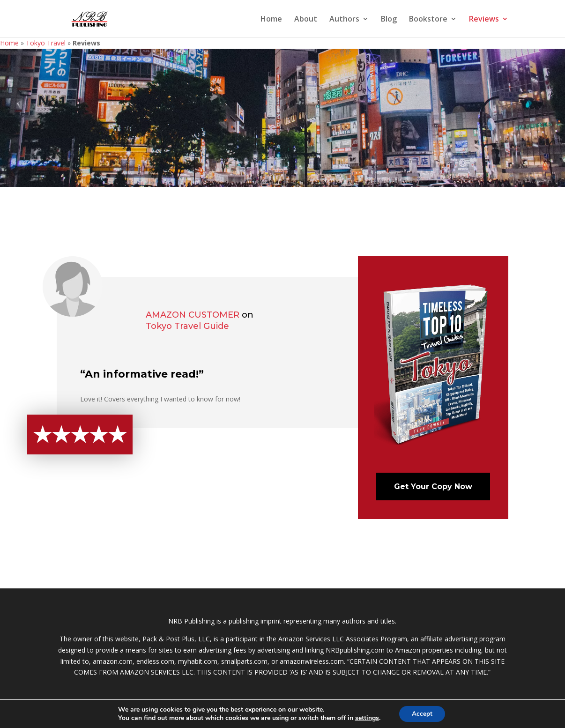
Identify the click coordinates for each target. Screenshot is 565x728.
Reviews (484, 20)
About (306, 20)
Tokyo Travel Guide (187, 326)
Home (271, 20)
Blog (389, 20)
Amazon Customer (193, 315)
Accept (422, 713)
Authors (344, 20)
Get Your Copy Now (433, 487)
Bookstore (428, 20)
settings (366, 718)
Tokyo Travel (46, 43)
